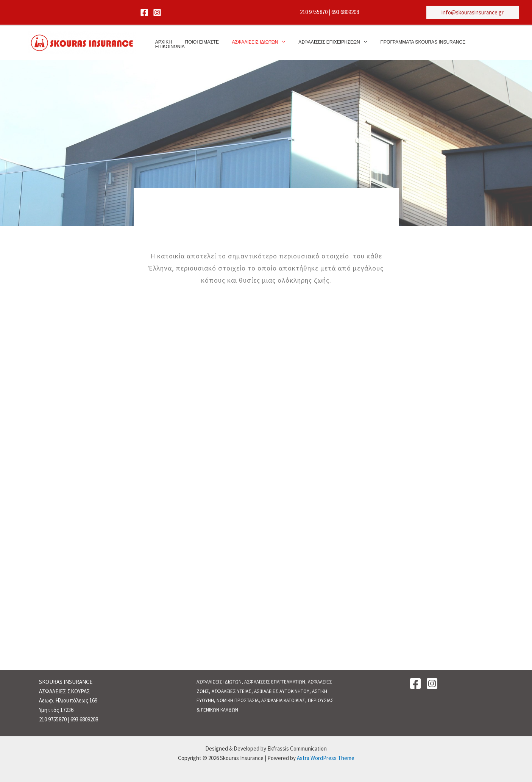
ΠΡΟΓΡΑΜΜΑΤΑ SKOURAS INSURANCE (408, 43)
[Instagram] (157, 13)
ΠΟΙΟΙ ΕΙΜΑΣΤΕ (199, 43)
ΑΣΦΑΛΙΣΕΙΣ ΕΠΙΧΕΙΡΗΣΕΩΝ (318, 43)
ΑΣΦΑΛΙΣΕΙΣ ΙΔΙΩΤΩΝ (248, 43)
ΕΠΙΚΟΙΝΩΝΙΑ (474, 43)
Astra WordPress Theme (326, 758)
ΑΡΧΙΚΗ (164, 43)
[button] (473, 12)
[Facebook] (144, 13)
